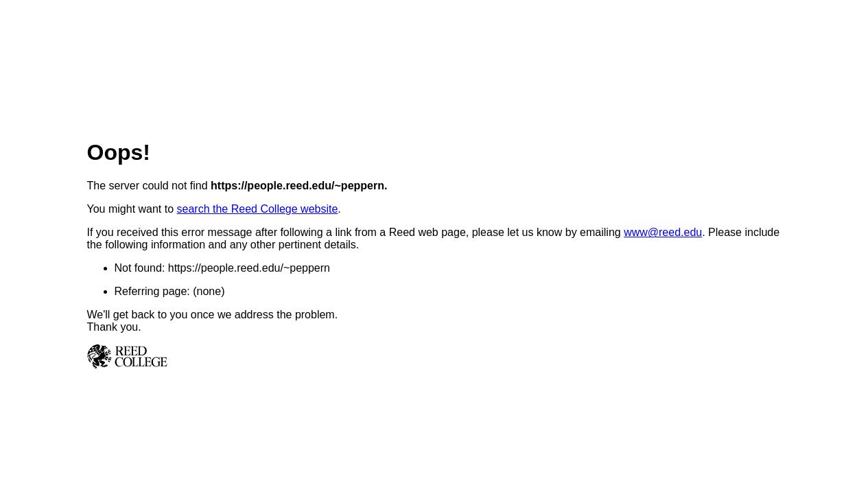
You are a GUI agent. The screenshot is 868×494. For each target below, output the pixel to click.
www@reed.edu (663, 232)
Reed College (434, 356)
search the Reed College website (258, 209)
